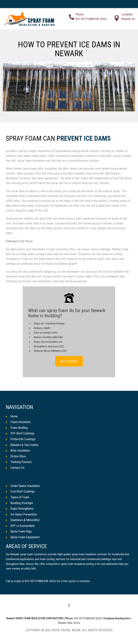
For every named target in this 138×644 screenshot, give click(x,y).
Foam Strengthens (20, 509)
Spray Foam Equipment (23, 537)
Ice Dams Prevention (21, 514)
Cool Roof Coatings (20, 491)
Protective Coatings (21, 439)
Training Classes (19, 462)
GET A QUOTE (69, 361)
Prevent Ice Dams (84, 139)
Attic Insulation (18, 450)
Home (12, 416)
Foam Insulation (18, 422)
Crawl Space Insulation (23, 486)
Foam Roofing (17, 428)
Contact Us (15, 468)
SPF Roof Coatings (20, 433)
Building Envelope (19, 503)
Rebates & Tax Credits (22, 445)
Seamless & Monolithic (23, 520)
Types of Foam (17, 497)
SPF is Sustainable (20, 526)
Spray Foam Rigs (19, 531)
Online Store (16, 456)
